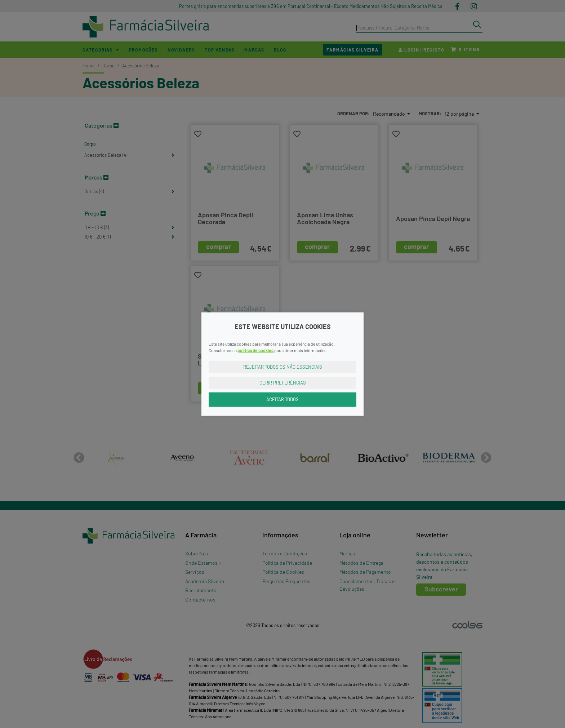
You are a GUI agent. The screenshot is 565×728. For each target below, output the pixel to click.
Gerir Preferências (283, 382)
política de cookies (255, 350)
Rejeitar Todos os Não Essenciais (283, 367)
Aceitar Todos (282, 399)
